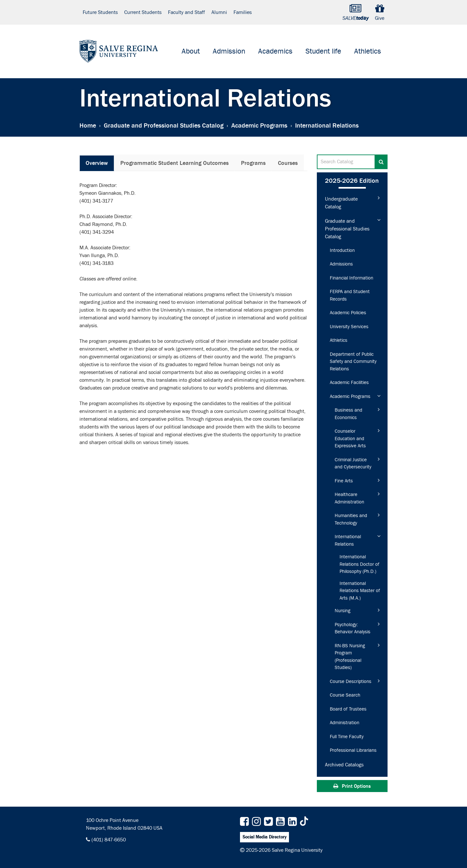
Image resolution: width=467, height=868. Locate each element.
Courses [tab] (288, 163)
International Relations (348, 540)
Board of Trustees (348, 709)
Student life (323, 51)
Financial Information (352, 278)
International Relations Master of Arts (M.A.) (360, 591)
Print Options (352, 786)
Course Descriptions (351, 682)
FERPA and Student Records (350, 295)
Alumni (219, 12)
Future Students (100, 12)
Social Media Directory (264, 837)
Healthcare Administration (349, 498)
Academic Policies (348, 313)
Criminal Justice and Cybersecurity (353, 464)
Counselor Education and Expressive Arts (350, 439)
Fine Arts (344, 481)
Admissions (341, 264)
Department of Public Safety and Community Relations (353, 362)
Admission (229, 51)
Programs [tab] (253, 163)
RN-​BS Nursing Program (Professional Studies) (350, 657)
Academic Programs (259, 125)
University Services (349, 327)
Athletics (368, 51)
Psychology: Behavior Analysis (353, 628)
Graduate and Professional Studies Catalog (164, 125)
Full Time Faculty (347, 737)
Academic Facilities (349, 383)
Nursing (342, 611)
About (191, 51)
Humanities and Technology (351, 519)
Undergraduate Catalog (341, 203)
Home (88, 125)
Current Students (143, 12)
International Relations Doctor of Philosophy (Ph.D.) (359, 564)
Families (243, 12)
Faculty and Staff (186, 12)
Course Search (345, 695)
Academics (275, 51)
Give (380, 12)
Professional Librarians (353, 750)
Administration (345, 723)
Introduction (342, 250)
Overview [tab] (97, 163)
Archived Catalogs (344, 765)
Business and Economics (348, 414)
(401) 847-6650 (109, 840)
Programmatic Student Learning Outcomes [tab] (174, 163)
